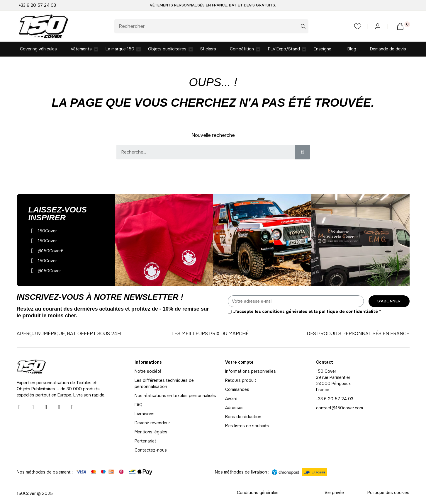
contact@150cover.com (340, 408)
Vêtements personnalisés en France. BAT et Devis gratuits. (213, 5)
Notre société (148, 372)
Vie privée (334, 493)
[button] (119, 241)
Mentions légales (151, 432)
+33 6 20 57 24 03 (37, 5)
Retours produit (241, 381)
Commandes (237, 390)
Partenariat (145, 441)
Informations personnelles (251, 372)
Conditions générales (258, 493)
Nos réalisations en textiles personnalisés (175, 396)
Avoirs (231, 399)
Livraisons (145, 414)
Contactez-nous (151, 450)
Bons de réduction (243, 417)
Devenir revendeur (152, 423)
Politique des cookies (388, 493)
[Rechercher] (212, 26)
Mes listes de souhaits (247, 426)
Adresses (234, 408)
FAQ (139, 405)
